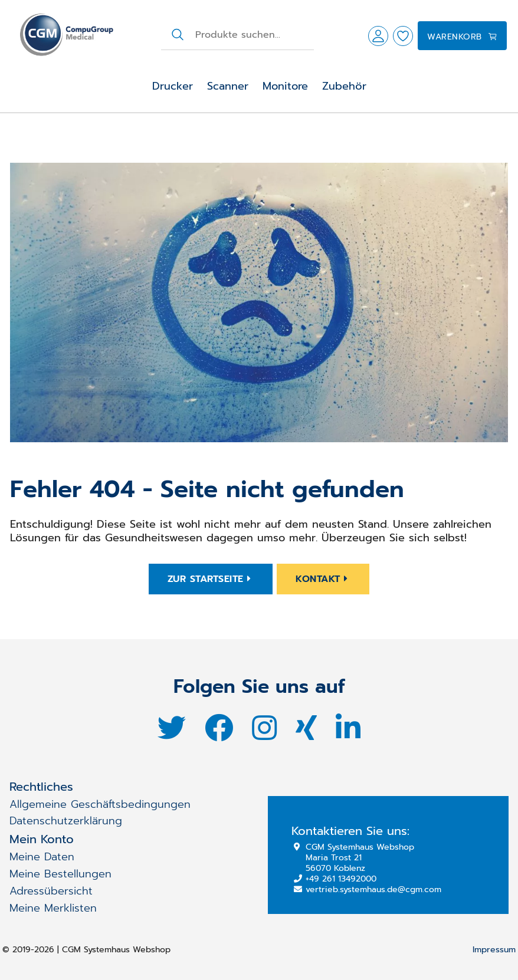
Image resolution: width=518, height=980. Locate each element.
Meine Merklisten (53, 908)
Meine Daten (42, 857)
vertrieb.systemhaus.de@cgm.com (368, 889)
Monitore (285, 86)
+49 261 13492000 (335, 879)
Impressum (494, 950)
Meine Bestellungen (60, 874)
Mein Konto (42, 839)
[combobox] (254, 34)
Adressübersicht (51, 891)
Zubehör (344, 86)
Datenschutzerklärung (66, 821)
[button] (378, 36)
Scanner (228, 86)
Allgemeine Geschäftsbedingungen (100, 804)
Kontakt (323, 579)
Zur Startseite (211, 579)
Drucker (173, 86)
